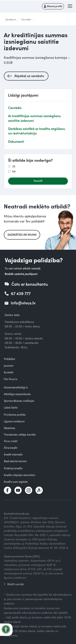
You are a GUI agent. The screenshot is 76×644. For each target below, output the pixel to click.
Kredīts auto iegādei (16, 482)
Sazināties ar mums (22, 235)
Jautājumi (11, 19)
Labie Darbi (11, 408)
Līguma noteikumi (14, 421)
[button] (70, 6)
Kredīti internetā (13, 454)
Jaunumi (9, 366)
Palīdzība (9, 359)
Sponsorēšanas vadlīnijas (19, 401)
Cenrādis (26, 19)
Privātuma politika (15, 415)
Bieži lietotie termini (15, 461)
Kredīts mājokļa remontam (19, 475)
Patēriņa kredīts (13, 468)
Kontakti (9, 372)
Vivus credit (11, 441)
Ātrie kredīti (11, 448)
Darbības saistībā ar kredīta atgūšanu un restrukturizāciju (37, 131)
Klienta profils (55, 6)
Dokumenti (16, 141)
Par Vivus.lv (11, 379)
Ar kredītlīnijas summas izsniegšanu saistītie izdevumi (34, 118)
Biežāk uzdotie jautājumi (21, 274)
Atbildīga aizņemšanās (17, 394)
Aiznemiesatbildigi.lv (16, 387)
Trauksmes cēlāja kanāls (20, 434)
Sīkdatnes (10, 428)
